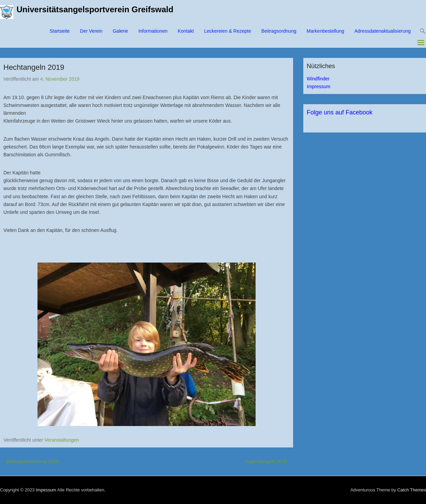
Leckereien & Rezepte (228, 31)
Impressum (318, 86)
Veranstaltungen (62, 440)
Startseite (59, 31)
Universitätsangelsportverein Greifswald (95, 9)
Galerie (120, 31)
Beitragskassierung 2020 (29, 461)
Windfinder (318, 79)
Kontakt (186, 31)
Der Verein (91, 31)
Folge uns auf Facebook (340, 112)
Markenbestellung (325, 31)
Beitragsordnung (279, 31)
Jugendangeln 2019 (269, 461)
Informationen (153, 31)
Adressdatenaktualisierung (383, 31)
